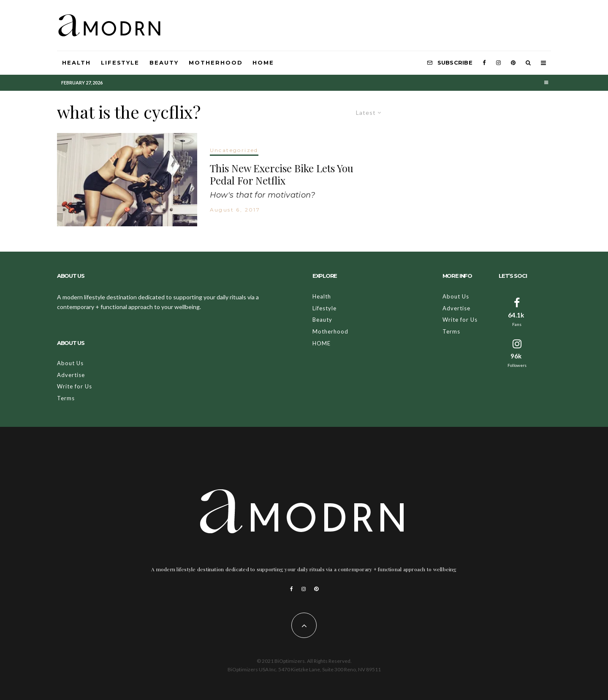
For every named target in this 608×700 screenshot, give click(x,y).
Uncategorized (234, 150)
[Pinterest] (513, 63)
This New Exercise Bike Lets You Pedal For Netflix (282, 174)
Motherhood (216, 62)
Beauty (164, 62)
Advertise (71, 375)
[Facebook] (484, 63)
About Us (70, 363)
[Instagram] (498, 63)
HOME (263, 62)
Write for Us (75, 386)
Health (76, 62)
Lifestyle (120, 62)
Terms (66, 398)
